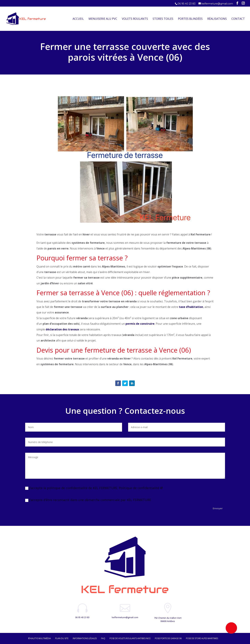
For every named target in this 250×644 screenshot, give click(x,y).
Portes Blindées (190, 19)
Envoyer (218, 508)
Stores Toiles (163, 19)
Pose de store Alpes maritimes (202, 638)
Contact (238, 19)
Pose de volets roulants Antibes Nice (130, 638)
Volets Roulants (135, 19)
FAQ (103, 638)
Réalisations (217, 19)
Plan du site (62, 638)
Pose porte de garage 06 (168, 638)
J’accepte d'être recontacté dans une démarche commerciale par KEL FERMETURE (88, 500)
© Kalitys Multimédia (39, 638)
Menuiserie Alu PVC (103, 19)
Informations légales (85, 638)
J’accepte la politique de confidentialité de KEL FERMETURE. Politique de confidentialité (94, 488)
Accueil (78, 19)
